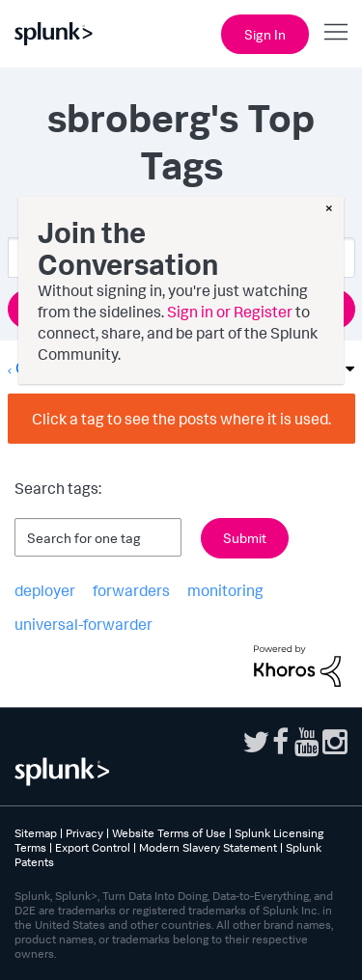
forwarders (131, 590)
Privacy (84, 833)
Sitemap (36, 833)
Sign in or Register (230, 312)
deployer (45, 590)
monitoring (225, 590)
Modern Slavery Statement (208, 847)
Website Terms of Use (169, 833)
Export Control (93, 847)
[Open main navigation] (336, 32)
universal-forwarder (84, 624)
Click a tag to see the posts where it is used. (181, 419)
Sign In (265, 34)
